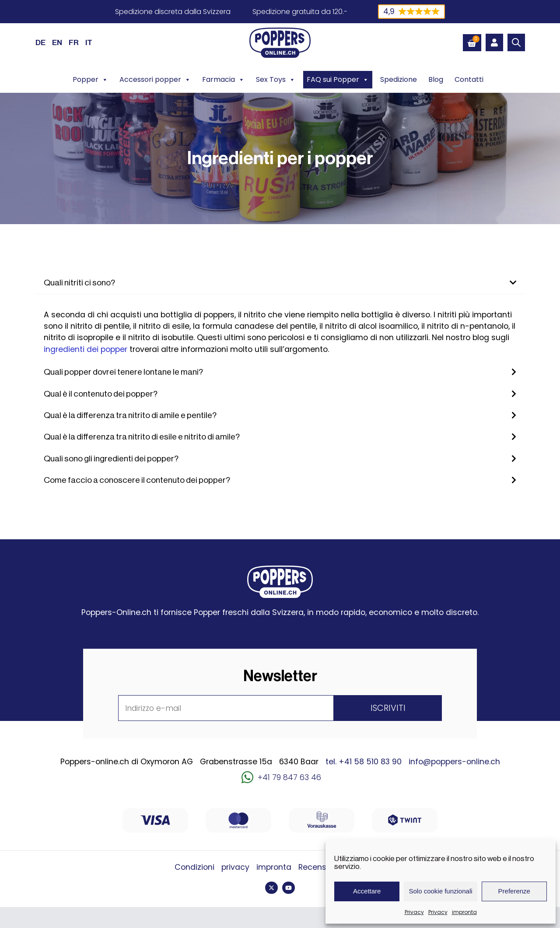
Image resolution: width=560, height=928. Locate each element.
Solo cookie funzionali (440, 891)
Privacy (414, 912)
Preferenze (514, 891)
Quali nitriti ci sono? (79, 283)
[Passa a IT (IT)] (89, 42)
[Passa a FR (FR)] (74, 42)
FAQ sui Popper (338, 80)
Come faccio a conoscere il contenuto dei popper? (137, 480)
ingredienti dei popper (86, 349)
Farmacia (223, 80)
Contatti (469, 79)
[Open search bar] (516, 42)
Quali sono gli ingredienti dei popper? (111, 459)
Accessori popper (155, 80)
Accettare (367, 891)
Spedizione (399, 79)
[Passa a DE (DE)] (40, 42)
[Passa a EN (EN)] (57, 42)
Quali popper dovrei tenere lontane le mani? (123, 372)
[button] (280, 283)
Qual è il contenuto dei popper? (101, 394)
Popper (90, 80)
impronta (464, 912)
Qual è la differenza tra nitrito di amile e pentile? (130, 415)
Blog (436, 79)
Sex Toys (276, 80)
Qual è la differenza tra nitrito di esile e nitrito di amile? (142, 437)
